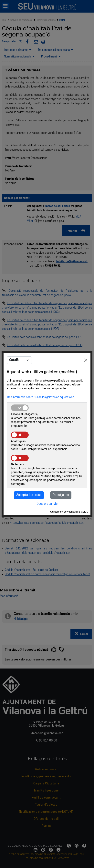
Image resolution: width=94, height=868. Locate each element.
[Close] (86, 360)
